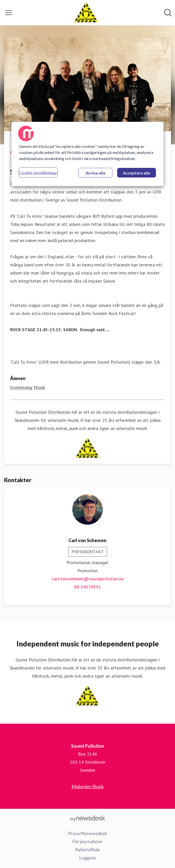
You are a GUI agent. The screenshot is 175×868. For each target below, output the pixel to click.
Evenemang (21, 387)
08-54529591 (87, 587)
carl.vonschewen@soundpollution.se (88, 579)
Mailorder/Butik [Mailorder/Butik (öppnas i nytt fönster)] (88, 786)
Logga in (87, 858)
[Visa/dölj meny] (9, 13)
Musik (39, 387)
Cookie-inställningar (38, 173)
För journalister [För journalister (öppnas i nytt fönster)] (87, 841)
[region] (87, 154)
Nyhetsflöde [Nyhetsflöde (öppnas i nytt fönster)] (88, 850)
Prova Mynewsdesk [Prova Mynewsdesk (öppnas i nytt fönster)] (87, 833)
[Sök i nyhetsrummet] (168, 13)
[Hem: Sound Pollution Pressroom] (86, 13)
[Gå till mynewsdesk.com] (87, 818)
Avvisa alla (95, 173)
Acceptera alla (137, 173)
